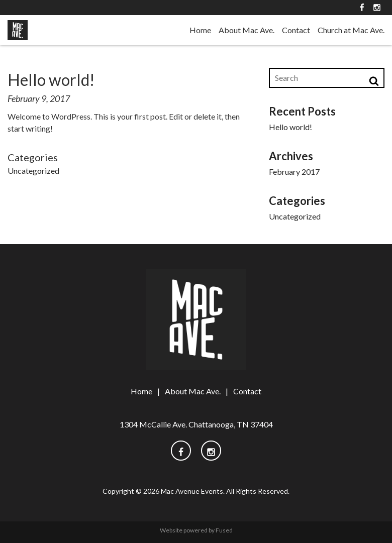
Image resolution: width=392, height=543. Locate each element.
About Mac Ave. (247, 30)
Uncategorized (33, 171)
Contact (296, 30)
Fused (224, 530)
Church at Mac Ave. (351, 30)
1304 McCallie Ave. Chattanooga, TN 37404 (196, 424)
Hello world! (290, 127)
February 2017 (294, 172)
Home (200, 30)
